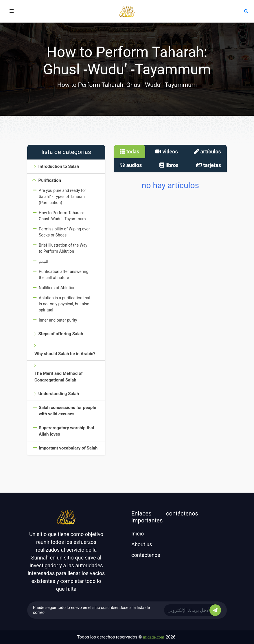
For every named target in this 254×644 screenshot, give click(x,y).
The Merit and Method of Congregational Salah (59, 377)
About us (142, 544)
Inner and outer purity (58, 320)
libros (169, 165)
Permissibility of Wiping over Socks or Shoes (64, 232)
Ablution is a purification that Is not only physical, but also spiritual (65, 304)
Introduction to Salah (59, 166)
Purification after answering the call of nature (64, 275)
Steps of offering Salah (61, 334)
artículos (207, 152)
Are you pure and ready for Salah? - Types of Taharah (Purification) (62, 197)
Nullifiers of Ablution (57, 288)
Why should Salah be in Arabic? (65, 354)
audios (131, 165)
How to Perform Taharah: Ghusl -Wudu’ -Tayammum (62, 216)
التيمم (44, 261)
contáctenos (146, 555)
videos (167, 152)
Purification (49, 180)
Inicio (138, 534)
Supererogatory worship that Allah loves (67, 431)
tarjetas (209, 165)
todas (130, 152)
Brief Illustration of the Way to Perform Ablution (63, 248)
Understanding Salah (58, 394)
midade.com (154, 637)
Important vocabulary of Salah (68, 448)
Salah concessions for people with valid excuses (67, 411)
